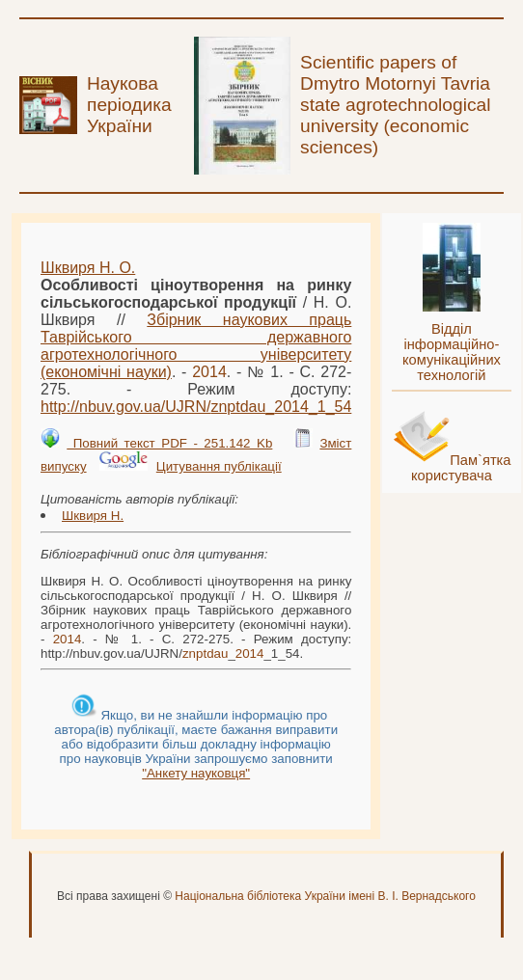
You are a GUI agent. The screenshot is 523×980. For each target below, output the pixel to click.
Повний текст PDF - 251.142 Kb (169, 443)
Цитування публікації (219, 466)
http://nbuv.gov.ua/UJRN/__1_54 (196, 407)
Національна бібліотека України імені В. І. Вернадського (325, 896)
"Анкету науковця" (196, 773)
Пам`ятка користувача (461, 468)
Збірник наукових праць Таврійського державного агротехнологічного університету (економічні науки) (196, 346)
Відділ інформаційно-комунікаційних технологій (452, 352)
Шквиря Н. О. (88, 268)
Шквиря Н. (93, 516)
